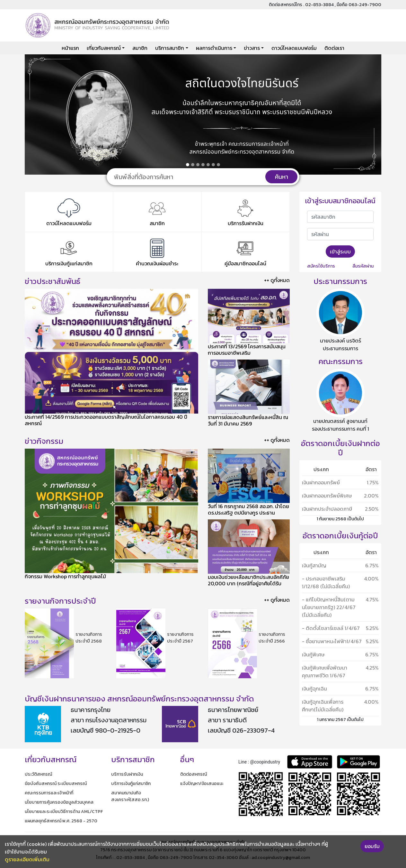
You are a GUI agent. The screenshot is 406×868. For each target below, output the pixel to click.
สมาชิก (140, 48)
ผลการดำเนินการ (214, 48)
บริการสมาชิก (170, 48)
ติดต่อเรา (334, 48)
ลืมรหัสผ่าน (363, 266)
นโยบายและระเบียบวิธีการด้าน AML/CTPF (64, 812)
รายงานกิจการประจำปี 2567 (180, 638)
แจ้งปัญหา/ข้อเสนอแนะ (202, 784)
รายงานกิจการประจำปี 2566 (272, 638)
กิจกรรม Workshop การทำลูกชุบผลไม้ (65, 576)
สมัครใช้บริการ (321, 266)
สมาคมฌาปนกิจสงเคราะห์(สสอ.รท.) (130, 796)
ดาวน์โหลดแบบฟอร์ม (294, 48)
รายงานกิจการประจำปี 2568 (89, 638)
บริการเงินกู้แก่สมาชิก (131, 784)
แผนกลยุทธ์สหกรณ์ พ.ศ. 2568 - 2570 (61, 821)
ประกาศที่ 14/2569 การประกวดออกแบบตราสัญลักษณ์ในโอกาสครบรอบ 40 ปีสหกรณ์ (106, 420)
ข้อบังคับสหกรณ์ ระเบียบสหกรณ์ (56, 784)
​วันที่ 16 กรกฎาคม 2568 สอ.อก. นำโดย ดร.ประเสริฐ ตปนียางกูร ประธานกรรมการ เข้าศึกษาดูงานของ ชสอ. (248, 513)
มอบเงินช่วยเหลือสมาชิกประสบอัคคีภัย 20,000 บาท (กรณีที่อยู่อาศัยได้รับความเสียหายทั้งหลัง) (248, 583)
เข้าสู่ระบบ (340, 251)
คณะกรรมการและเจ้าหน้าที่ (49, 793)
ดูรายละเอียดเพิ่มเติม (27, 859)
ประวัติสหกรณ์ (38, 774)
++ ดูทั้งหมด (277, 280)
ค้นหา (282, 177)
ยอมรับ (372, 846)
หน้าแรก (70, 48)
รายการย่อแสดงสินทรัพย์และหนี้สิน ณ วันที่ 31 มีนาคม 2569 (248, 420)
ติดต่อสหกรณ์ (194, 774)
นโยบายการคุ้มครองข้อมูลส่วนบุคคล (59, 802)
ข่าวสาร (252, 48)
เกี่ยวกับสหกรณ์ (104, 48)
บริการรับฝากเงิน (127, 774)
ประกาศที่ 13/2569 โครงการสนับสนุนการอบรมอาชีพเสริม (247, 350)
